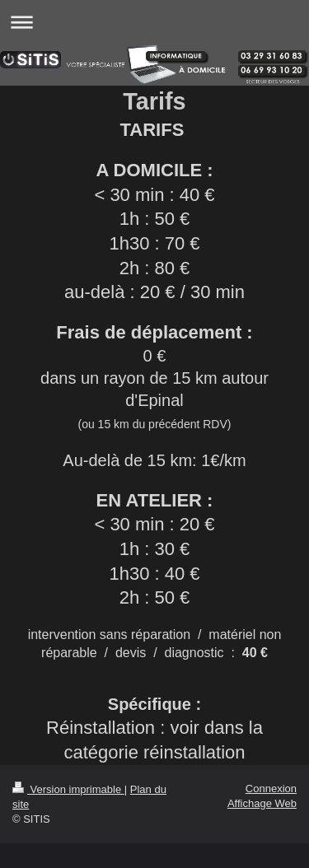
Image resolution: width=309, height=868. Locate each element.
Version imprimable (68, 789)
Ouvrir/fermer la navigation (154, 22)
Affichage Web (262, 803)
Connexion (271, 789)
